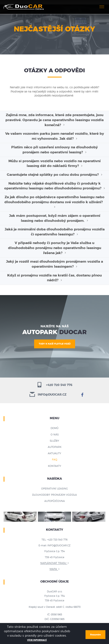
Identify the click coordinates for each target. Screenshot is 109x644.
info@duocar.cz (48, 395)
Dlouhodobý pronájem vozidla (54, 495)
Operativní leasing (54, 489)
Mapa (53, 569)
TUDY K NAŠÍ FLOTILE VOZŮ (55, 344)
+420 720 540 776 (54, 385)
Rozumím (95, 635)
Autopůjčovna (55, 501)
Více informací (37, 640)
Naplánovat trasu (53, 563)
